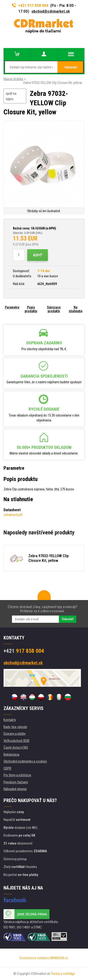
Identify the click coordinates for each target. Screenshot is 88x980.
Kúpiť (38, 255)
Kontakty (10, 720)
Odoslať (68, 619)
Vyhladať (71, 67)
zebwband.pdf (13, 515)
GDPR (7, 768)
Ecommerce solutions (35, 958)
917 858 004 (24, 651)
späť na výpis (11, 96)
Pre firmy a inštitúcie (17, 775)
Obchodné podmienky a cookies (25, 761)
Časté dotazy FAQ (16, 747)
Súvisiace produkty (54, 309)
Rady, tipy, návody (15, 727)
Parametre (12, 307)
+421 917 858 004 (30, 5)
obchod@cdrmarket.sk (51, 11)
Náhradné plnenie (15, 789)
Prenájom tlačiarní (16, 782)
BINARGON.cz (59, 958)
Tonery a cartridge (63, 974)
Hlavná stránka (13, 79)
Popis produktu (31, 309)
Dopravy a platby (15, 734)
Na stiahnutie (76, 309)
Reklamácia (11, 755)
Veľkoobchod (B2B (16, 741)
